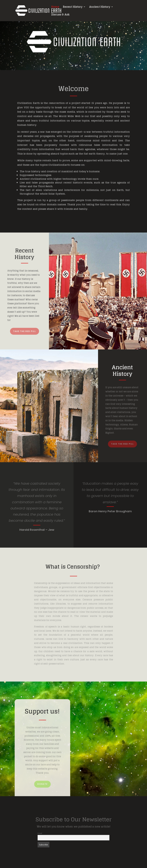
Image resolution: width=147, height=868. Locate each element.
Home (55, 7)
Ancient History (100, 7)
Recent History (73, 7)
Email (40, 833)
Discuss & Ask (60, 15)
